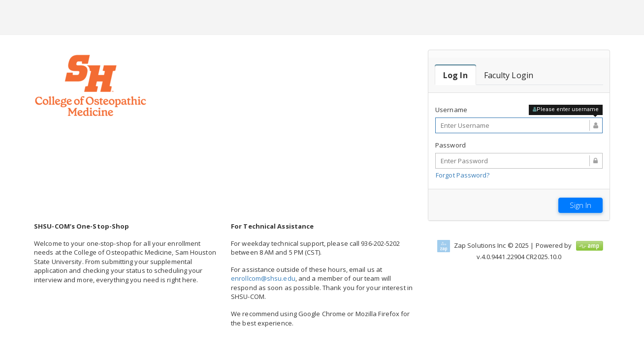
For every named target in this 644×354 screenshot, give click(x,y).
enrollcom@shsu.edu (263, 278)
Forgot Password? (463, 175)
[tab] (455, 75)
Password (451, 145)
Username (451, 110)
